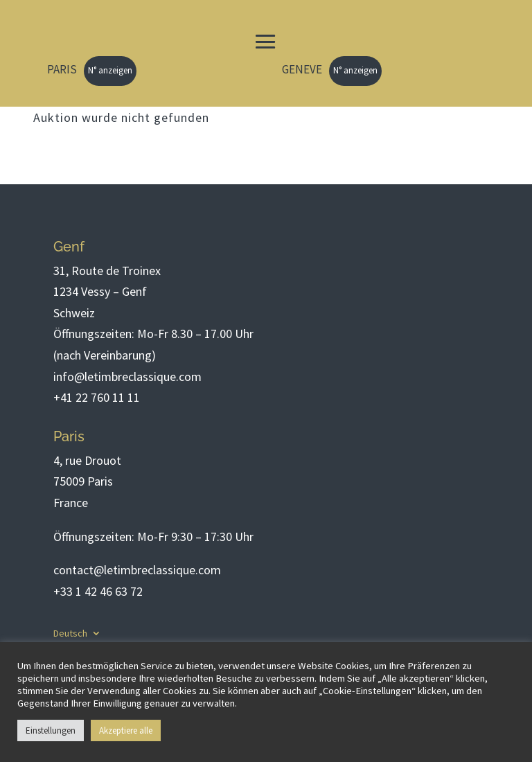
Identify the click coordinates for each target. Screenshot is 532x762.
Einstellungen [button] (51, 730)
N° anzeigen (110, 70)
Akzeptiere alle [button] (126, 730)
